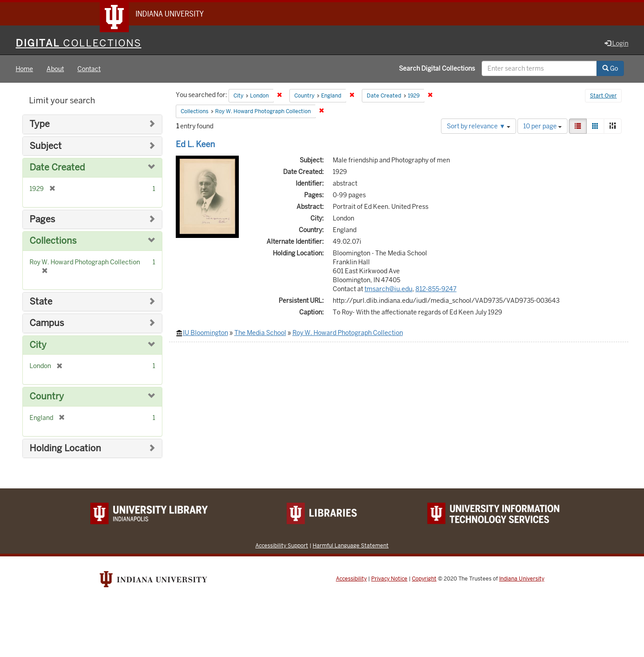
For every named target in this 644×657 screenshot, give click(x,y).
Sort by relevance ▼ (479, 126)
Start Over (603, 96)
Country (47, 396)
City (38, 345)
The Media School (260, 333)
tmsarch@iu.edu (388, 289)
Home (24, 69)
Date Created (57, 167)
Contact (89, 69)
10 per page (542, 126)
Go (610, 68)
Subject (46, 146)
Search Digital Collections (437, 68)
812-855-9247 (436, 289)
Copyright (424, 579)
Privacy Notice (389, 579)
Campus (47, 323)
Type (40, 124)
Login (616, 43)
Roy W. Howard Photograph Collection (348, 333)
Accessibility (351, 579)
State (41, 302)
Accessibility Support (282, 545)
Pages (42, 219)
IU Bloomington (205, 333)
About (55, 69)
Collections (53, 241)
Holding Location (65, 448)
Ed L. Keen (195, 144)
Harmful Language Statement (351, 545)
